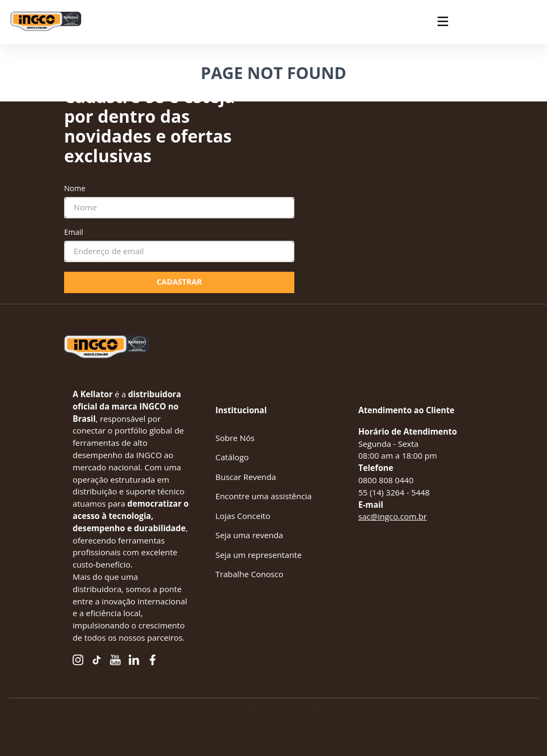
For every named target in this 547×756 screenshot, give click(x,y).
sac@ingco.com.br (393, 516)
